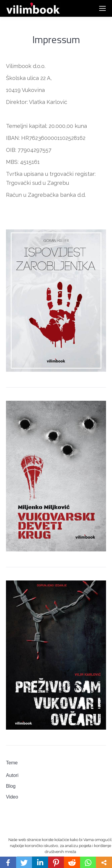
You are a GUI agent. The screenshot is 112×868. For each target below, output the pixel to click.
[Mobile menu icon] (102, 8)
